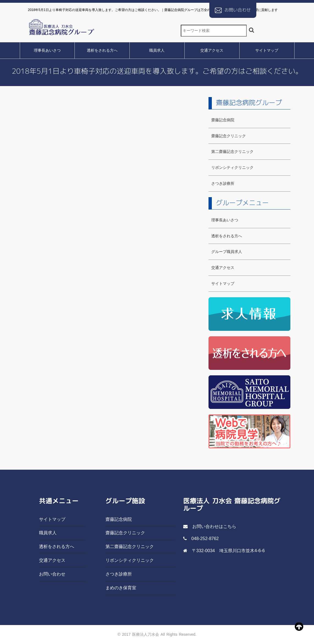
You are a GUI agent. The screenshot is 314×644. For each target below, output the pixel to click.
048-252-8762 (205, 539)
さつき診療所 (223, 183)
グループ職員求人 (227, 252)
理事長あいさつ (47, 50)
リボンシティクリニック (232, 167)
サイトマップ (267, 50)
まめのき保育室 (121, 588)
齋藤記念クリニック (229, 136)
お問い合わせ (238, 10)
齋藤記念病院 (223, 120)
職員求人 (157, 50)
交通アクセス (212, 50)
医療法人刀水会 (146, 634)
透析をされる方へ (102, 50)
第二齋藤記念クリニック (232, 152)
